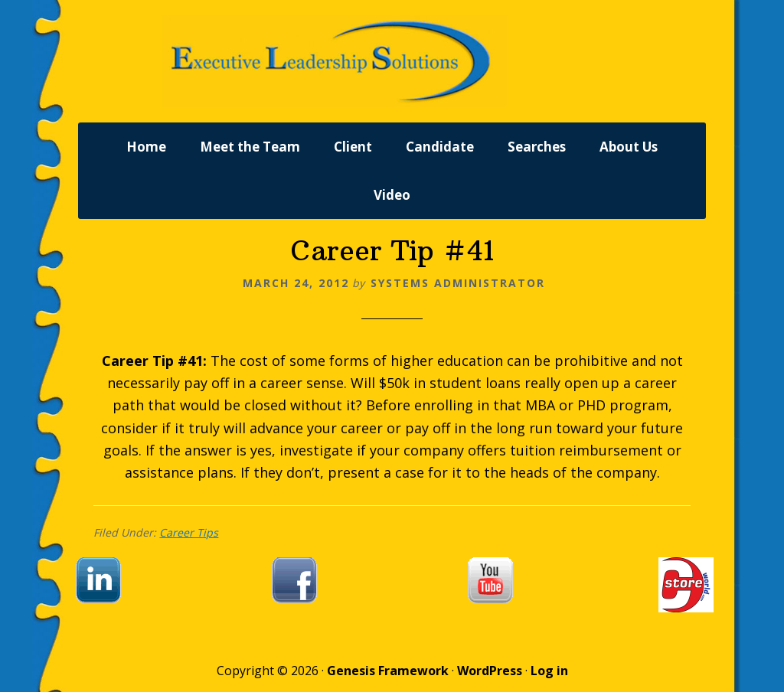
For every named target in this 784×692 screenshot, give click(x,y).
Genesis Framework (388, 671)
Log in (549, 671)
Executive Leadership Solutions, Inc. (392, 61)
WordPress (490, 671)
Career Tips (189, 532)
